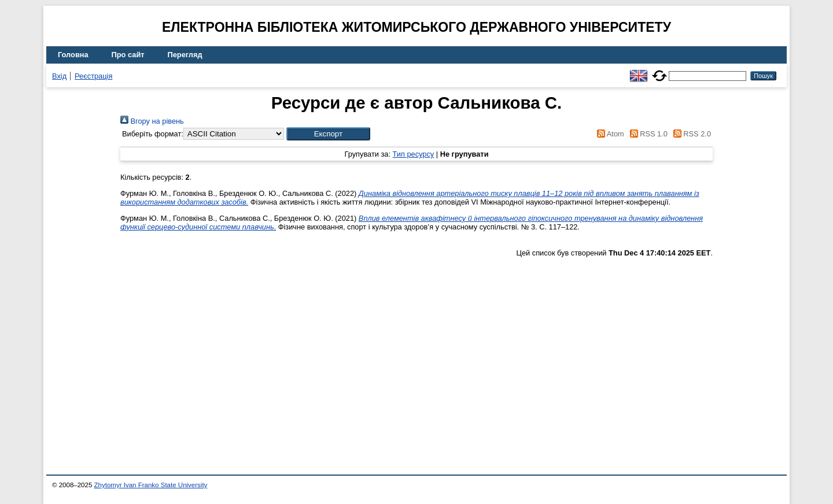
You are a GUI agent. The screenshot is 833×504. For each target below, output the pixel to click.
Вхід (59, 76)
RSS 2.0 (690, 134)
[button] (328, 134)
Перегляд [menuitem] (185, 55)
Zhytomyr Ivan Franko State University (151, 485)
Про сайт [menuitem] (128, 55)
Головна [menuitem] (73, 55)
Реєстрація (93, 76)
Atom (609, 134)
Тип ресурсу (414, 154)
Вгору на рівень (152, 121)
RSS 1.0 (647, 134)
